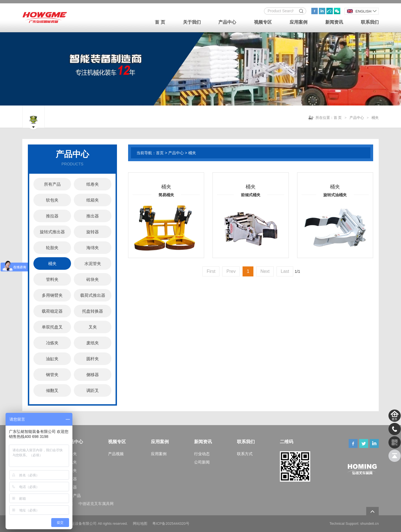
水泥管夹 (93, 263)
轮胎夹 (52, 248)
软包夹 (52, 200)
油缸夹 (52, 359)
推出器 (93, 216)
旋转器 (93, 232)
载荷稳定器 (52, 311)
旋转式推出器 (52, 232)
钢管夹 (52, 375)
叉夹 (93, 327)
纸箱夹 (93, 200)
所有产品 (52, 184)
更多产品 (73, 496)
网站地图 (140, 524)
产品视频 (116, 454)
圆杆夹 (93, 359)
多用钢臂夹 (52, 295)
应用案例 (299, 22)
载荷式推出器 (93, 295)
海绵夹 (93, 248)
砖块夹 (93, 279)
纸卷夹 (93, 184)
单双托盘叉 (52, 327)
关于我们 (192, 22)
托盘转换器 (93, 311)
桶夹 (375, 118)
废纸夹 (93, 343)
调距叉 (93, 390)
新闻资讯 (334, 22)
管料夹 (52, 279)
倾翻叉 (52, 390)
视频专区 (263, 22)
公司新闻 (202, 462)
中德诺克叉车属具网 (96, 504)
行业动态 (202, 454)
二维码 (287, 442)
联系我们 (370, 22)
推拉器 (52, 216)
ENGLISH (359, 11)
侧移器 (93, 375)
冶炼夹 (52, 343)
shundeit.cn (370, 524)
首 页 (160, 22)
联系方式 (245, 454)
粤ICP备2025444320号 (171, 524)
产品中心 (227, 22)
